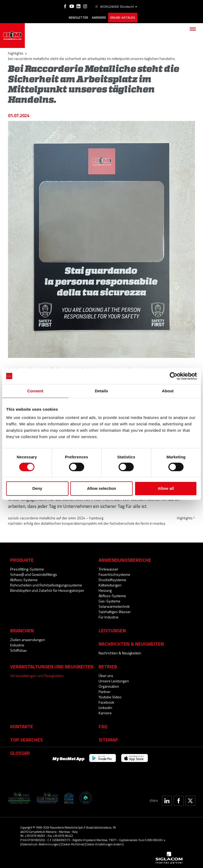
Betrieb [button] (108, 665)
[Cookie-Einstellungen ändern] (104, 842)
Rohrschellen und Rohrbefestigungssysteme (46, 583)
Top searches (26, 738)
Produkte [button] (22, 558)
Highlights (16, 52)
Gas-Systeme (109, 599)
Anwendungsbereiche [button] (125, 558)
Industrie (17, 643)
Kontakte (22, 724)
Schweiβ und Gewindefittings (34, 572)
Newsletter (77, 17)
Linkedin (105, 706)
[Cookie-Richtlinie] (73, 842)
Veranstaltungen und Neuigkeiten (37, 674)
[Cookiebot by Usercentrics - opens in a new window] (174, 376)
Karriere (98, 17)
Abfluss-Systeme (24, 578)
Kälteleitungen (110, 583)
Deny (37, 488)
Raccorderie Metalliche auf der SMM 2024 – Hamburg (62, 516)
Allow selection (101, 488)
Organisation (109, 684)
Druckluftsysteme (112, 578)
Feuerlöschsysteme (114, 572)
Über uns (106, 674)
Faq (103, 724)
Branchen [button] (22, 629)
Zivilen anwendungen (28, 638)
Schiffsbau (18, 648)
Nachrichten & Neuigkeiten (120, 651)
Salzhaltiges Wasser (115, 610)
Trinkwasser (108, 567)
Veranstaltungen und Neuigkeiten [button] (52, 665)
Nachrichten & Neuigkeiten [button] (131, 642)
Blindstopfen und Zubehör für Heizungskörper (47, 588)
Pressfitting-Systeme (27, 567)
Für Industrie (109, 615)
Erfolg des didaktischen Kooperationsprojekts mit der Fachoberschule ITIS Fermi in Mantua (94, 522)
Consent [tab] (35, 391)
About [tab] (168, 391)
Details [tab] (101, 391)
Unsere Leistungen (114, 679)
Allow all (166, 488)
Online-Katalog (123, 17)
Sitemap (108, 738)
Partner (105, 690)
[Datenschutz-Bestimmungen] (40, 842)
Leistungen (112, 629)
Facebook (106, 700)
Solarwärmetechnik (114, 604)
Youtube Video (110, 695)
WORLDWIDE (115, 6)
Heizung (105, 588)
